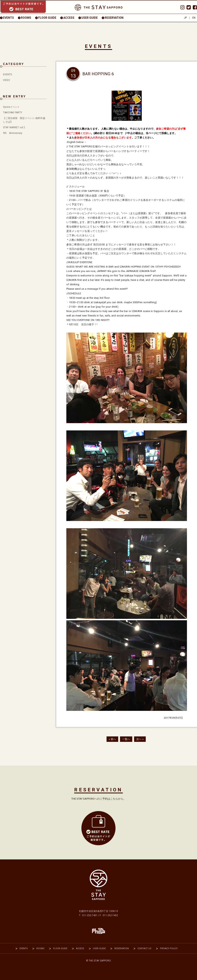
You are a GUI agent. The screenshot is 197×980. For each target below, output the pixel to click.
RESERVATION (114, 18)
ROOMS (26, 18)
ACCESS (69, 18)
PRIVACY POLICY (169, 948)
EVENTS (8, 18)
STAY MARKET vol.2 (14, 127)
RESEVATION (98, 828)
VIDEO (7, 80)
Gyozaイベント (11, 107)
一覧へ (126, 739)
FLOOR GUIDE (47, 18)
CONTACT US (144, 948)
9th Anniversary (13, 133)
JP (185, 18)
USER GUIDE (90, 18)
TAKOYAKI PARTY (13, 113)
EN (194, 18)
